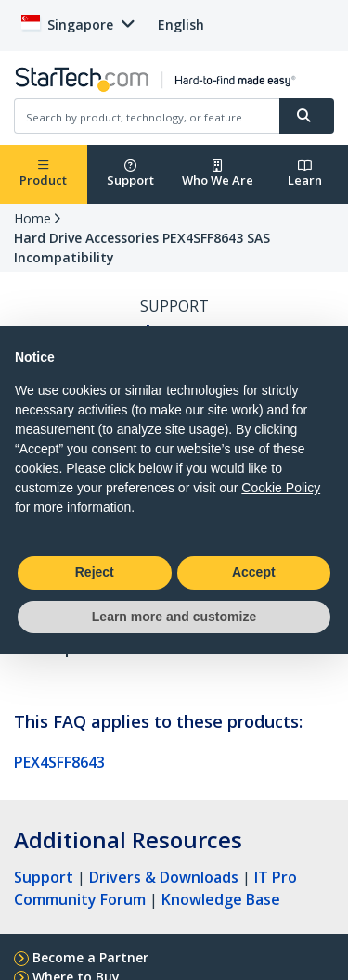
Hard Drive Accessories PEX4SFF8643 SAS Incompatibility (142, 248)
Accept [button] (254, 572)
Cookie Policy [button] (281, 488)
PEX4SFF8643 (59, 762)
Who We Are (218, 174)
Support (130, 174)
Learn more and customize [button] (174, 617)
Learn (305, 174)
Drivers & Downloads (164, 877)
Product (43, 174)
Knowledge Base (221, 899)
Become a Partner (90, 957)
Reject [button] (95, 572)
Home (32, 218)
